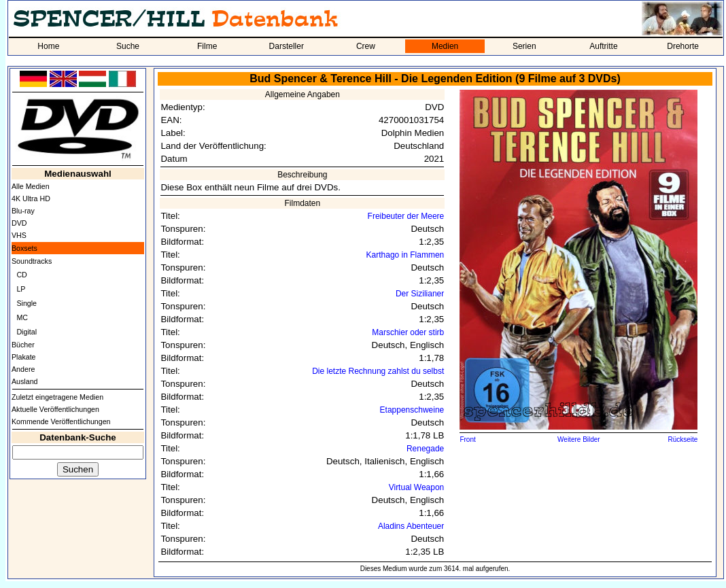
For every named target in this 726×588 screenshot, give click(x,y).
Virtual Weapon (417, 487)
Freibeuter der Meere (406, 216)
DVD (19, 223)
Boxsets (24, 248)
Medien (445, 46)
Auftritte (603, 46)
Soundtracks (32, 261)
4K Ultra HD (31, 198)
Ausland (25, 381)
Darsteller (287, 46)
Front (467, 439)
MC (22, 317)
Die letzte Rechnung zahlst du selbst (378, 371)
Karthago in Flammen (405, 255)
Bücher (23, 345)
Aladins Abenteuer (411, 526)
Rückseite (683, 439)
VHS (19, 235)
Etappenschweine (412, 410)
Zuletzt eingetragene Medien (57, 397)
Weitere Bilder (579, 439)
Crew (366, 46)
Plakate (24, 357)
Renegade (425, 449)
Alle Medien (31, 186)
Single (27, 303)
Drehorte (683, 46)
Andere (23, 369)
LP (21, 289)
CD (21, 275)
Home (48, 46)
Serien (524, 46)
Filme (207, 46)
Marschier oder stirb (408, 332)
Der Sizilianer (420, 294)
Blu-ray (23, 211)
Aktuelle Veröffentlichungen (55, 409)
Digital (27, 332)
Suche (128, 46)
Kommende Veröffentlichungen (61, 421)
